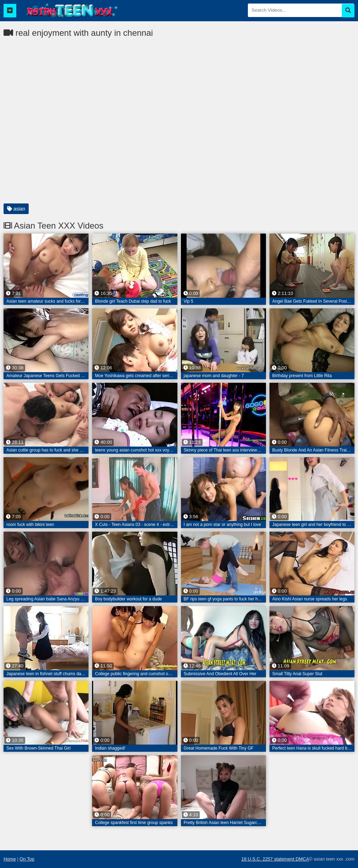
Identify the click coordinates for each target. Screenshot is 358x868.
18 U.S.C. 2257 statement (268, 859)
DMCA (302, 859)
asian (16, 209)
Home (10, 859)
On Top (27, 859)
